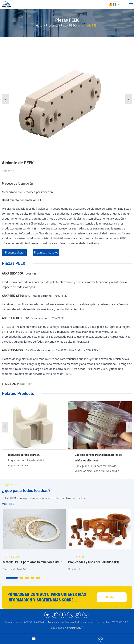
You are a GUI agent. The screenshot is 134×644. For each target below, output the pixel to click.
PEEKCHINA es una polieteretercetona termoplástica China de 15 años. (44, 498)
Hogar (40, 26)
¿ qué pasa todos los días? (26, 491)
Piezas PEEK (68, 26)
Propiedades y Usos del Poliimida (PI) (94, 562)
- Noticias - (12, 485)
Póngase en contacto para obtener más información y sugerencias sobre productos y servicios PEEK (47, 598)
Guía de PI (74, 570)
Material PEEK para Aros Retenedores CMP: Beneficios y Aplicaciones (32, 563)
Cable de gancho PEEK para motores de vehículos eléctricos (98, 458)
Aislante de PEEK (88, 26)
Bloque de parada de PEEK (24, 455)
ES (114, 5)
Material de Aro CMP (15, 570)
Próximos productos (47, 253)
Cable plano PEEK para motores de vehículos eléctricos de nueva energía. (97, 469)
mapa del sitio (120, 622)
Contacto (112, 597)
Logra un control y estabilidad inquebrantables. (26, 463)
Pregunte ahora (14, 253)
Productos (52, 26)
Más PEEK (9, 504)
